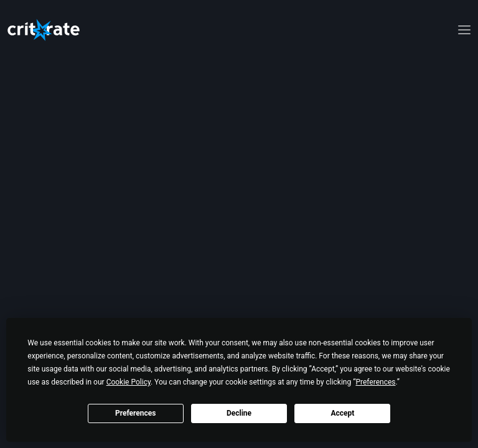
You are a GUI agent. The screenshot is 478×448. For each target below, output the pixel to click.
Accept (342, 413)
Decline (239, 413)
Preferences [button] (375, 382)
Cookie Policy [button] (129, 382)
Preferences (136, 413)
